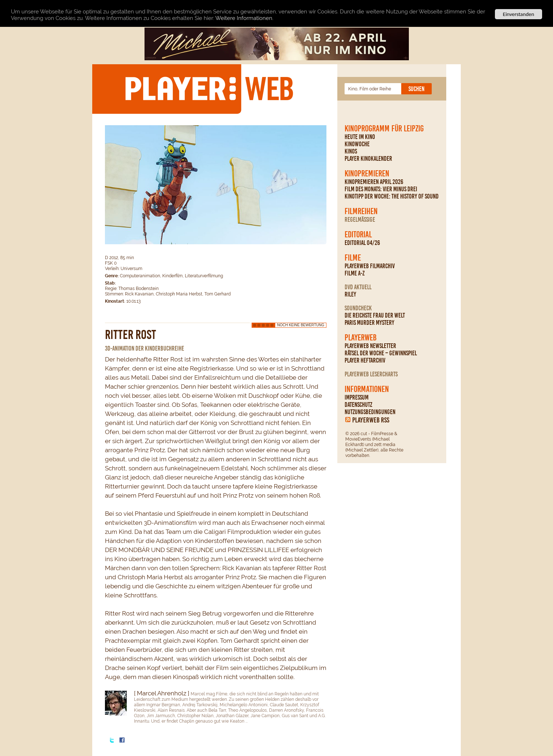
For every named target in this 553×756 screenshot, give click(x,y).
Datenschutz (358, 405)
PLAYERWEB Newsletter (370, 346)
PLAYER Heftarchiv (365, 360)
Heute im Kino (360, 137)
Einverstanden (519, 14)
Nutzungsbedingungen (370, 412)
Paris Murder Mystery (369, 323)
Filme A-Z (355, 273)
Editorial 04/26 (362, 243)
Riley (350, 294)
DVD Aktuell (358, 287)
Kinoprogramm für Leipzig (384, 128)
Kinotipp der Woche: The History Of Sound (392, 196)
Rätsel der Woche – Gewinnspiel (381, 353)
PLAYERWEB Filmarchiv (370, 266)
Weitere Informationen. (244, 18)
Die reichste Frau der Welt (375, 315)
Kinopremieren (367, 173)
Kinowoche (357, 144)
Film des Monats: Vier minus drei (381, 189)
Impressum (357, 397)
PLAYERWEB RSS (371, 420)
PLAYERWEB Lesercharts (371, 374)
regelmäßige (360, 220)
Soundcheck (358, 308)
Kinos (351, 151)
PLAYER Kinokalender (368, 159)
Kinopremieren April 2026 (374, 182)
